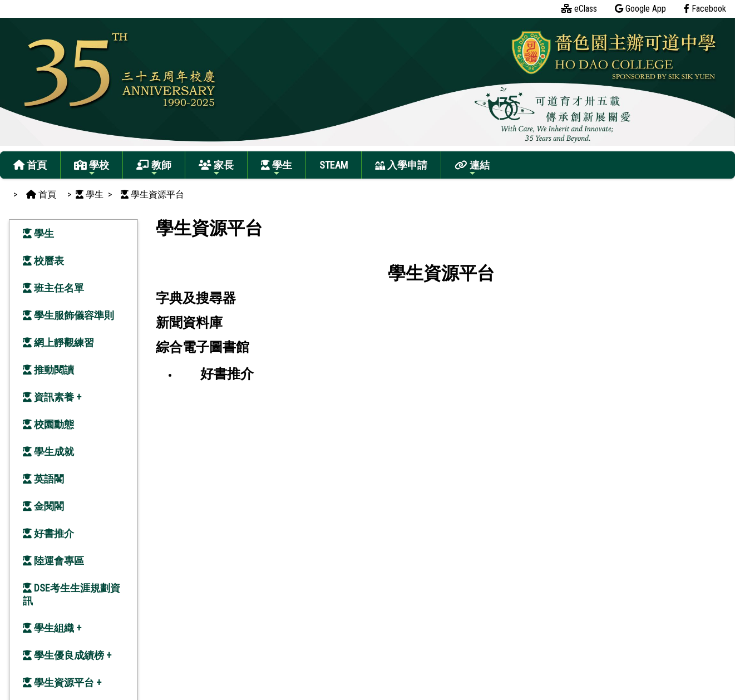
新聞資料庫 (189, 323)
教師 (154, 168)
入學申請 (401, 165)
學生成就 (48, 452)
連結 (472, 168)
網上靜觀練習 (58, 342)
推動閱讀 (48, 370)
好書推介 (48, 533)
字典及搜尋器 (196, 298)
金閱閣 (43, 506)
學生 (277, 168)
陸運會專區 (53, 561)
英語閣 (43, 479)
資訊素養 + (52, 397)
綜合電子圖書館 (203, 347)
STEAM (334, 165)
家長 (216, 168)
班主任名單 (53, 288)
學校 (92, 168)
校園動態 (48, 424)
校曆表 (43, 261)
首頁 (30, 165)
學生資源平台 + (62, 682)
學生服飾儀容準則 (68, 315)
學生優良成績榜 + (67, 655)
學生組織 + (52, 628)
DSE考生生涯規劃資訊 (71, 594)
